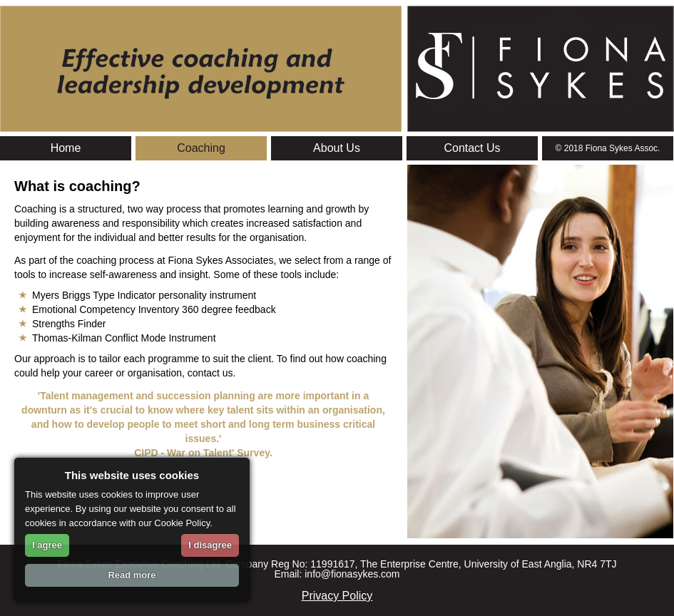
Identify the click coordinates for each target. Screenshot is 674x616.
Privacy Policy (337, 596)
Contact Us (472, 148)
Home (66, 148)
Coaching (201, 148)
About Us (337, 148)
